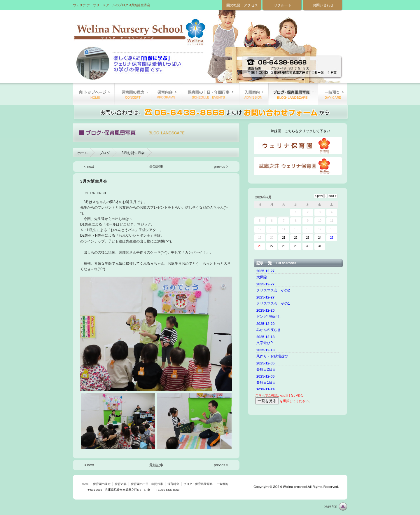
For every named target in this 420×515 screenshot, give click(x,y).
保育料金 (254, 94)
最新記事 (156, 167)
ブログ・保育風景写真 (293, 94)
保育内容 (166, 94)
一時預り (332, 94)
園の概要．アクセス (242, 5)
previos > (221, 167)
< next (89, 167)
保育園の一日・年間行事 (210, 94)
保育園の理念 (133, 94)
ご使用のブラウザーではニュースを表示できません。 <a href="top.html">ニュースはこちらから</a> (299, 329)
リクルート (283, 5)
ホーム (83, 153)
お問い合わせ (323, 5)
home (94, 94)
